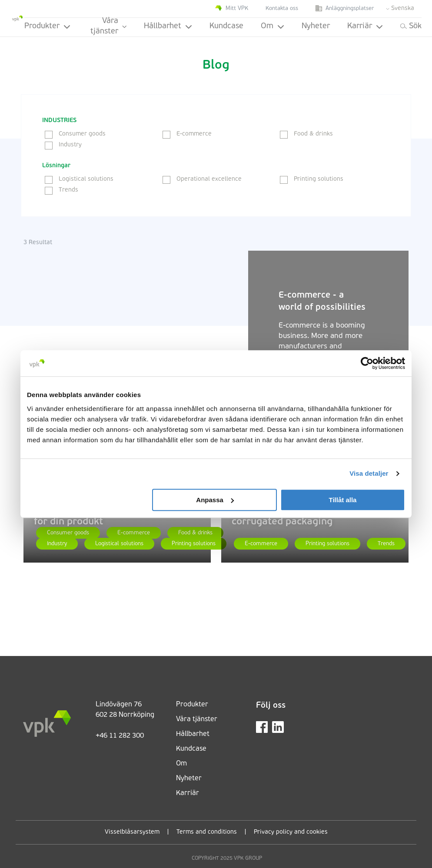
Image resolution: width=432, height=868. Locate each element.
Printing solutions (312, 179)
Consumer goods (75, 134)
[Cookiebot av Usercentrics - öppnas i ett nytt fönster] (367, 363)
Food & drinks (306, 134)
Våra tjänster (108, 27)
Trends (61, 190)
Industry (63, 145)
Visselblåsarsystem (132, 832)
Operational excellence (202, 179)
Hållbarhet (168, 26)
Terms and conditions (207, 832)
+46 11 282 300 (120, 736)
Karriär (365, 26)
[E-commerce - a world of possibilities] (136, 338)
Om (272, 26)
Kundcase (226, 26)
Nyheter (316, 26)
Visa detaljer (369, 473)
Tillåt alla (342, 500)
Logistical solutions (79, 179)
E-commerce (187, 134)
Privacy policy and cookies (291, 832)
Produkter (47, 26)
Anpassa (215, 500)
